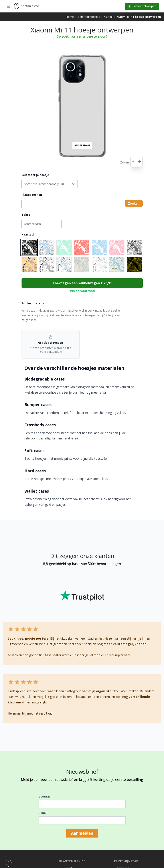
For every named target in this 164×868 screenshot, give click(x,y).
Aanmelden (82, 833)
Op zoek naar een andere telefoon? (82, 36)
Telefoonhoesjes (89, 17)
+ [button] (58, 54)
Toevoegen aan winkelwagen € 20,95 (82, 283)
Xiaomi (108, 17)
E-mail (43, 813)
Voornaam (46, 797)
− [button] (58, 58)
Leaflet (107, 160)
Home (70, 17)
